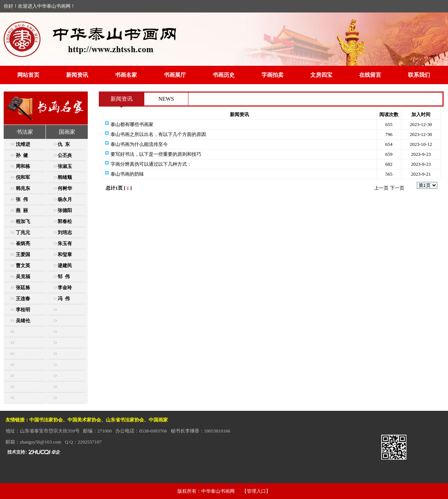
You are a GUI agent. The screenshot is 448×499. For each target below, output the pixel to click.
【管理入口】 (256, 491)
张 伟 (22, 199)
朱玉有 (65, 243)
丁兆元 (23, 232)
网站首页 (28, 75)
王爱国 (23, 254)
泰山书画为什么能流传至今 (139, 144)
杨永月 (65, 199)
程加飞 (23, 221)
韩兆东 (23, 188)
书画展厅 (175, 75)
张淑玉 (65, 166)
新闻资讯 (77, 75)
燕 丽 (22, 210)
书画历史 (224, 75)
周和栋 (23, 166)
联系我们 (419, 75)
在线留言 (370, 75)
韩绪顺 (65, 177)
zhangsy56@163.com (41, 442)
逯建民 (65, 265)
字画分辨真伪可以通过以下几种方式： (151, 164)
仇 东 (64, 144)
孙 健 (22, 155)
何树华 (65, 188)
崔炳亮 (23, 243)
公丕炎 (65, 155)
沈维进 (23, 144)
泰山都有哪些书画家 (132, 124)
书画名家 (126, 75)
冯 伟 (64, 299)
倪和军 (23, 177)
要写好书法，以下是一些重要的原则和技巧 (156, 154)
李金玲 (65, 288)
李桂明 (23, 310)
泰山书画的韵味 (127, 174)
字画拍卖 (272, 75)
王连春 (23, 299)
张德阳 (65, 210)
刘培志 (65, 232)
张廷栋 (23, 288)
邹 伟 (64, 277)
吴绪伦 (23, 321)
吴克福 (23, 277)
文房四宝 (321, 75)
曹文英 (23, 265)
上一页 (381, 188)
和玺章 (65, 254)
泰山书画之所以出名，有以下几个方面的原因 (158, 134)
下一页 (397, 188)
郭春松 (65, 221)
